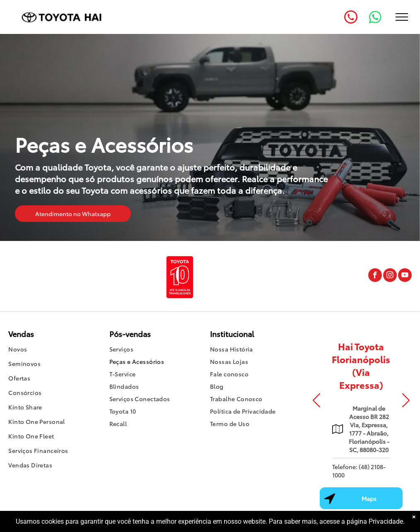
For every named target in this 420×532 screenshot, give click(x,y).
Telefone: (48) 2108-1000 (359, 471)
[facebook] (375, 276)
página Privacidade (375, 521)
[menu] (402, 17)
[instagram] (390, 276)
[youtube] (405, 276)
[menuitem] (59, 350)
